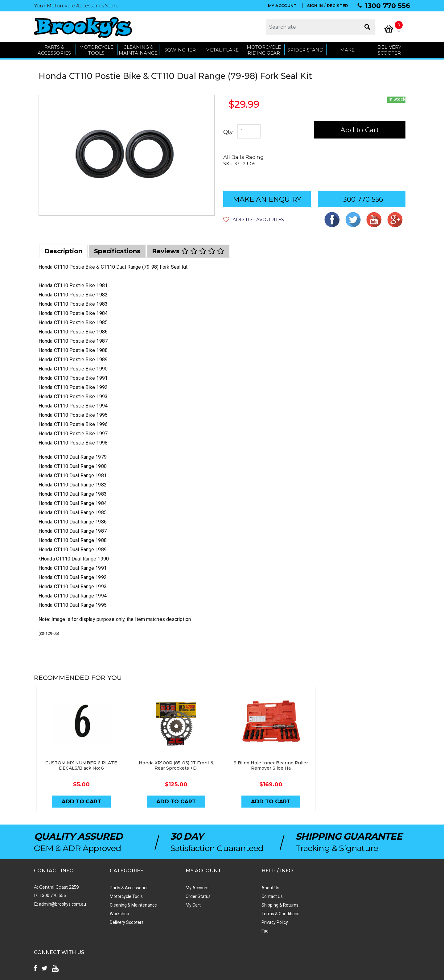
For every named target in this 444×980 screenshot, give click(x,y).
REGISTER (337, 6)
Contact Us (265, 896)
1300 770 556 (387, 6)
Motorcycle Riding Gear (264, 50)
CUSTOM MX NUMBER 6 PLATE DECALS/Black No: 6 (81, 766)
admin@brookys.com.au (62, 904)
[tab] (63, 251)
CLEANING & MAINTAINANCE (138, 50)
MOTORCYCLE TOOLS (96, 50)
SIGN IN (315, 6)
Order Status (193, 896)
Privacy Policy (267, 922)
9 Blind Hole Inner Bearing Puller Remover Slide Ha (269, 766)
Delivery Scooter (389, 50)
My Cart (188, 905)
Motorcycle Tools (124, 896)
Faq (258, 931)
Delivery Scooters (124, 922)
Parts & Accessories (127, 888)
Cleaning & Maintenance (131, 905)
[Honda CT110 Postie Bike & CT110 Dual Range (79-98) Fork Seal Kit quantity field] (249, 132)
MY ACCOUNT (282, 6)
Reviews (188, 251)
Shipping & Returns (273, 905)
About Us (263, 888)
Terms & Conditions (273, 914)
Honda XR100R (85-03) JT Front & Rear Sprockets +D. (175, 766)
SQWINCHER (180, 50)
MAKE (347, 50)
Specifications (117, 251)
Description (63, 251)
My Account (192, 888)
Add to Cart (360, 130)
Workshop (117, 914)
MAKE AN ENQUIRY (267, 200)
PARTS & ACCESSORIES (54, 50)
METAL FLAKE (222, 50)
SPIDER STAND (305, 50)
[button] (254, 220)
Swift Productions (117, 972)
